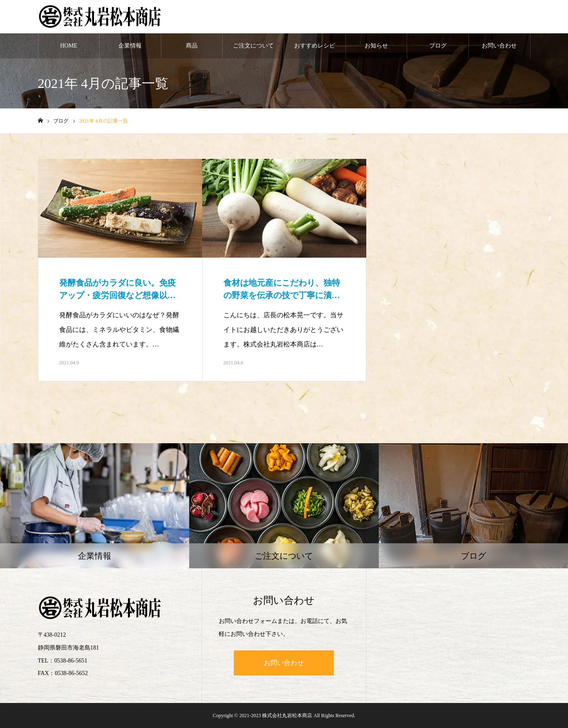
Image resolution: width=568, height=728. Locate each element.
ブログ (438, 46)
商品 (192, 46)
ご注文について (253, 46)
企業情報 (130, 46)
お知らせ (376, 46)
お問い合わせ (499, 46)
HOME (69, 46)
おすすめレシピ (315, 46)
